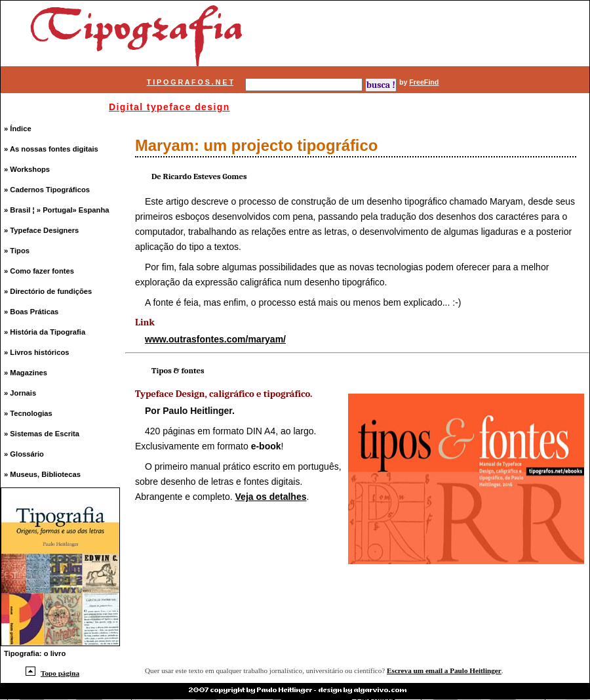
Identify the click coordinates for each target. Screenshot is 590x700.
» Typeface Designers (41, 230)
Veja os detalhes (271, 497)
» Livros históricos (36, 352)
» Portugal (55, 210)
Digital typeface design (169, 107)
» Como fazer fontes (39, 271)
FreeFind (424, 82)
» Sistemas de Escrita (42, 434)
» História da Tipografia (45, 332)
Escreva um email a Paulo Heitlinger (444, 670)
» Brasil (18, 210)
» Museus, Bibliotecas (42, 474)
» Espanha (91, 210)
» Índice (18, 129)
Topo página (52, 673)
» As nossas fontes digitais (51, 149)
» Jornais (20, 393)
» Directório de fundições (48, 291)
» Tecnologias (28, 413)
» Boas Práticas (31, 312)
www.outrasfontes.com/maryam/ (215, 339)
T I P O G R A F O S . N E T (190, 82)
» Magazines (26, 373)
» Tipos (17, 251)
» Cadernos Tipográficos (47, 190)
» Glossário (24, 454)
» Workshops (27, 169)
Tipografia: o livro (35, 653)
